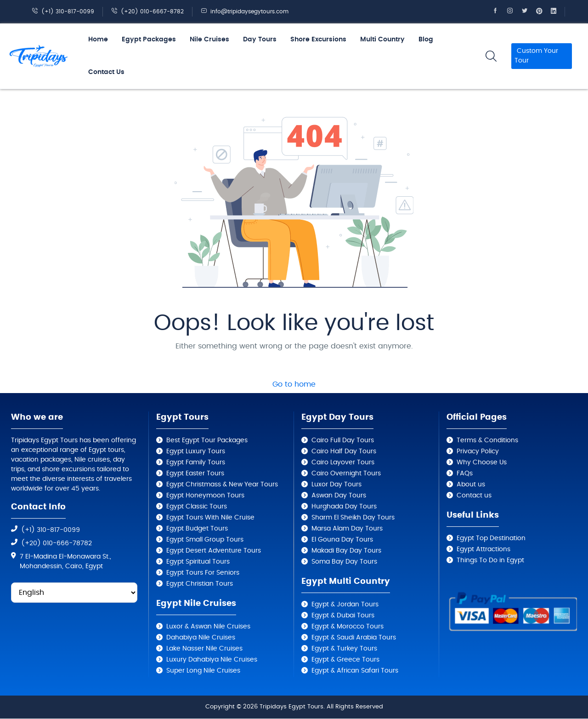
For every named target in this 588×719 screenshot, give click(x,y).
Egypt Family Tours (196, 462)
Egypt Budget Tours (197, 529)
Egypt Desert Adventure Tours (214, 551)
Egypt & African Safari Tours (355, 671)
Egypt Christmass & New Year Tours (222, 485)
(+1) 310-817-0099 (63, 11)
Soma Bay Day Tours (344, 562)
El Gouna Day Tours (342, 540)
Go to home (294, 384)
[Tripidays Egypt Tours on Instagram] (514, 11)
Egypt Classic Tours (197, 507)
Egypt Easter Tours (195, 474)
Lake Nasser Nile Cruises (204, 649)
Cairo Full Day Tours (343, 440)
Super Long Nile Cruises (203, 671)
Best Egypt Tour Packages (207, 440)
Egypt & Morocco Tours (348, 627)
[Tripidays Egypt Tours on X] (529, 11)
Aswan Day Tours (339, 496)
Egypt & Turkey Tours (344, 649)
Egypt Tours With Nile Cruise (210, 518)
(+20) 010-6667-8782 (147, 11)
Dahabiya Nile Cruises (201, 638)
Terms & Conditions (487, 440)
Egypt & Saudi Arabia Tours (354, 638)
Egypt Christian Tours (200, 584)
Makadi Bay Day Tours (346, 551)
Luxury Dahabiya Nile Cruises (212, 660)
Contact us (474, 496)
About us (471, 485)
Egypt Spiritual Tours (198, 562)
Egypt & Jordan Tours (345, 605)
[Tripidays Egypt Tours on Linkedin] (558, 11)
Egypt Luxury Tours (196, 451)
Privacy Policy (478, 451)
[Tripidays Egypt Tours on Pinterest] (543, 11)
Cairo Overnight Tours (346, 474)
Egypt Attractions (483, 549)
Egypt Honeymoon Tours (205, 496)
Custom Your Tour (536, 56)
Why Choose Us (482, 462)
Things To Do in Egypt (490, 560)
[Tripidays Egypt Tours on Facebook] (499, 11)
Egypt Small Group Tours (205, 540)
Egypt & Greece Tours (345, 660)
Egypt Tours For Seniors (203, 573)
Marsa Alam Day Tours (347, 529)
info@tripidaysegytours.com (245, 11)
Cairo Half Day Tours (344, 451)
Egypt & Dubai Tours (343, 616)
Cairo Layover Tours (343, 462)
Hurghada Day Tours (344, 507)
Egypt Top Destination (491, 538)
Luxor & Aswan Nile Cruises (208, 627)
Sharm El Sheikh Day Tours (353, 518)
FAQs (465, 474)
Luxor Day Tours (336, 485)
